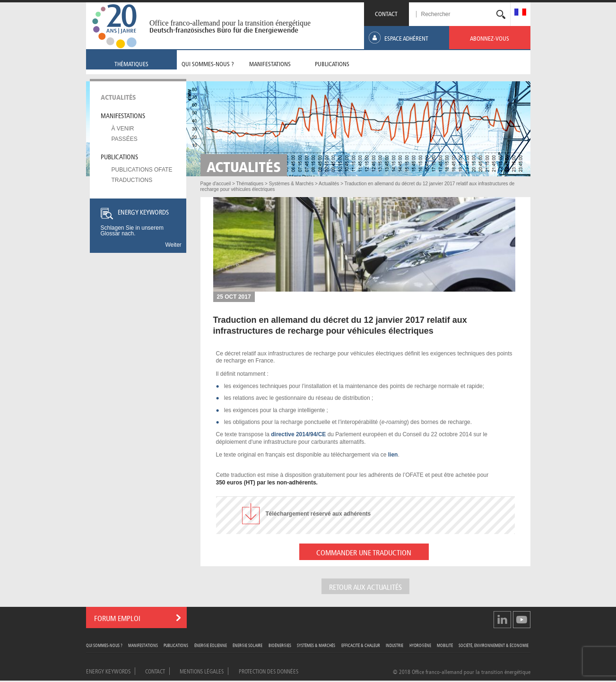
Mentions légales (202, 671)
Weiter (173, 245)
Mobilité (445, 645)
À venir (123, 129)
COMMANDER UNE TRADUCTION (364, 552)
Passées (125, 139)
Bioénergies (280, 645)
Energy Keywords (108, 671)
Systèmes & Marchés (316, 645)
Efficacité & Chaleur (361, 645)
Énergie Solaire (247, 645)
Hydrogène (420, 645)
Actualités (118, 96)
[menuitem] (520, 13)
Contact (155, 671)
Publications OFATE (142, 170)
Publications (119, 156)
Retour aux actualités (365, 586)
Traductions (132, 180)
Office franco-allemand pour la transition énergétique (230, 23)
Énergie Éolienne (211, 645)
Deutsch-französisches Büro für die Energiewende (224, 30)
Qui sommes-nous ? (104, 645)
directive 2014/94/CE (298, 434)
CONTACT (386, 13)
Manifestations (123, 115)
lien (393, 455)
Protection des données (269, 671)
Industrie (395, 645)
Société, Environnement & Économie (494, 645)
